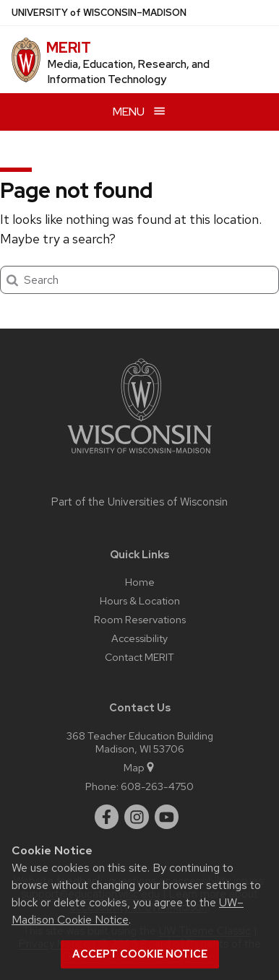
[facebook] (107, 817)
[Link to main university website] (139, 456)
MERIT (69, 48)
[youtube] (167, 817)
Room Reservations (140, 619)
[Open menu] (139, 112)
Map (140, 767)
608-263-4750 (157, 786)
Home (140, 582)
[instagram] (137, 817)
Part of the (139, 502)
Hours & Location (140, 600)
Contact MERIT (139, 657)
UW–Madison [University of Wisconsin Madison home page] (99, 13)
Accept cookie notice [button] (140, 954)
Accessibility (139, 638)
